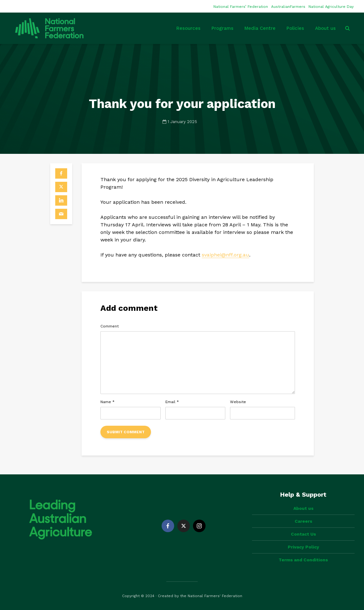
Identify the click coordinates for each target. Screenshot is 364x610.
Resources (188, 28)
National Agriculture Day (331, 7)
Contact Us (303, 534)
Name (107, 402)
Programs (222, 28)
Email (172, 402)
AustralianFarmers (288, 7)
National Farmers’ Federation (241, 7)
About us (325, 28)
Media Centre (260, 28)
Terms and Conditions (303, 560)
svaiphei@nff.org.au (225, 255)
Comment (110, 326)
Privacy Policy (303, 547)
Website (238, 402)
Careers (303, 521)
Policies (295, 28)
